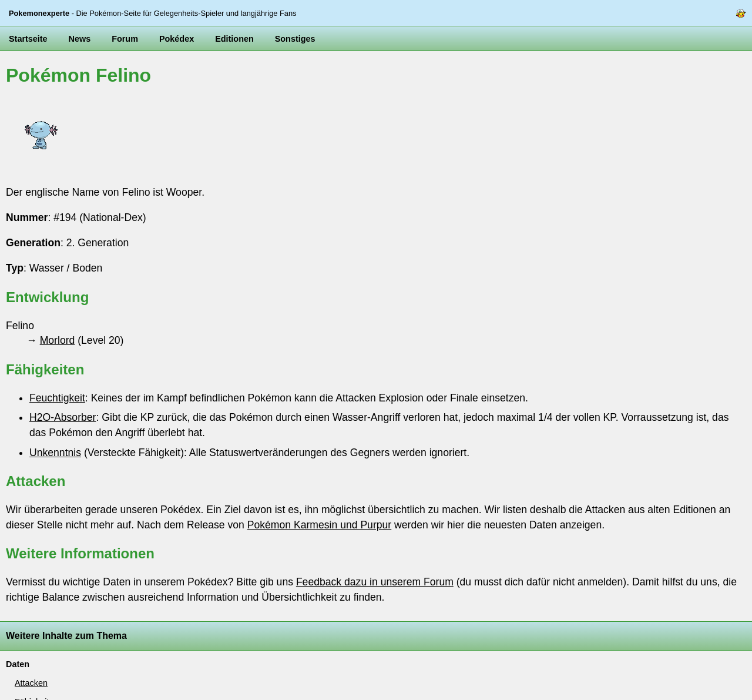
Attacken (31, 683)
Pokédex (177, 39)
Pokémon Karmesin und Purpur (319, 525)
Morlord (58, 340)
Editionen (234, 39)
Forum (125, 39)
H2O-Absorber (63, 417)
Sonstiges (295, 39)
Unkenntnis (55, 453)
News (80, 39)
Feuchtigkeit (57, 398)
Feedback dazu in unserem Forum (375, 582)
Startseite (28, 39)
